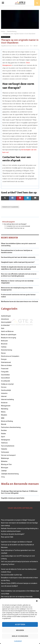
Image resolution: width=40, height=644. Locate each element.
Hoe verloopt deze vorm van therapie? (15, 224)
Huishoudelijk (6, 390)
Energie (4, 359)
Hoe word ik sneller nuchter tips (12, 575)
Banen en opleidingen (9, 335)
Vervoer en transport (8, 455)
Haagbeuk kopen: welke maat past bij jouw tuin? (18, 262)
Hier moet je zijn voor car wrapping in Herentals (17, 597)
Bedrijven (4, 341)
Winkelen (4, 461)
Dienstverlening (6, 37)
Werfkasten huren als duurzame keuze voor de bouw (20, 301)
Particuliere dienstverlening (11, 427)
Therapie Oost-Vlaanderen (10, 207)
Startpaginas (6, 440)
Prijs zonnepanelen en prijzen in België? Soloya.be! (18, 520)
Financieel (5, 369)
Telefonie (4, 443)
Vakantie (4, 449)
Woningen (5, 468)
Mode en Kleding (7, 421)
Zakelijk (4, 471)
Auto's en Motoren (7, 331)
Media (3, 412)
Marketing (5, 409)
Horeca (4, 387)
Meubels (4, 415)
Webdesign (5, 458)
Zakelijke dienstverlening (10, 474)
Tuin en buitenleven (8, 446)
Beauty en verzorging (9, 338)
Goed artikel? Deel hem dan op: (16, 228)
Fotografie (5, 372)
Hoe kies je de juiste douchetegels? (13, 534)
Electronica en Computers (10, 356)
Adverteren (5, 319)
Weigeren (20, 630)
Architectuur (5, 325)
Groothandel (5, 381)
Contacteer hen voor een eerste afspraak (18, 226)
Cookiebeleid (18, 641)
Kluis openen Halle (7, 537)
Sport (3, 437)
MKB (3, 418)
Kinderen (4, 403)
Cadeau (4, 347)
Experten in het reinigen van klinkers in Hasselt (17, 542)
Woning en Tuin (6, 464)
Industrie (4, 393)
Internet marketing (7, 399)
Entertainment (6, 362)
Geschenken (5, 375)
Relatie (3, 434)
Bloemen (4, 344)
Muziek (4, 424)
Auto (3, 328)
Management (6, 406)
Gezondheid (5, 378)
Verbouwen (5, 452)
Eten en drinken (6, 365)
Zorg (3, 477)
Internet (4, 396)
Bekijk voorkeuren (20, 636)
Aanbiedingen (6, 316)
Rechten (4, 430)
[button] (37, 601)
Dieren (3, 353)
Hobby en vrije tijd (7, 384)
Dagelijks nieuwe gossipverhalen (13, 498)
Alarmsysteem (6, 322)
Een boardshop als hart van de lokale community (18, 257)
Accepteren (20, 624)
